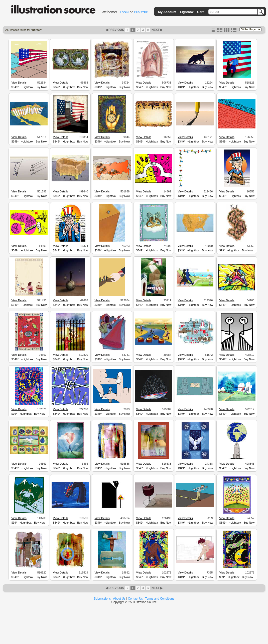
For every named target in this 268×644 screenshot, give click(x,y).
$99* (222, 250)
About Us (119, 599)
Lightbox (187, 12)
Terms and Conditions (160, 599)
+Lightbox (27, 87)
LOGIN (124, 12)
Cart (200, 12)
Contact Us (135, 599)
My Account (167, 12)
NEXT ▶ (157, 30)
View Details (19, 83)
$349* (15, 87)
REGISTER (141, 12)
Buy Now (41, 87)
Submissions (102, 599)
